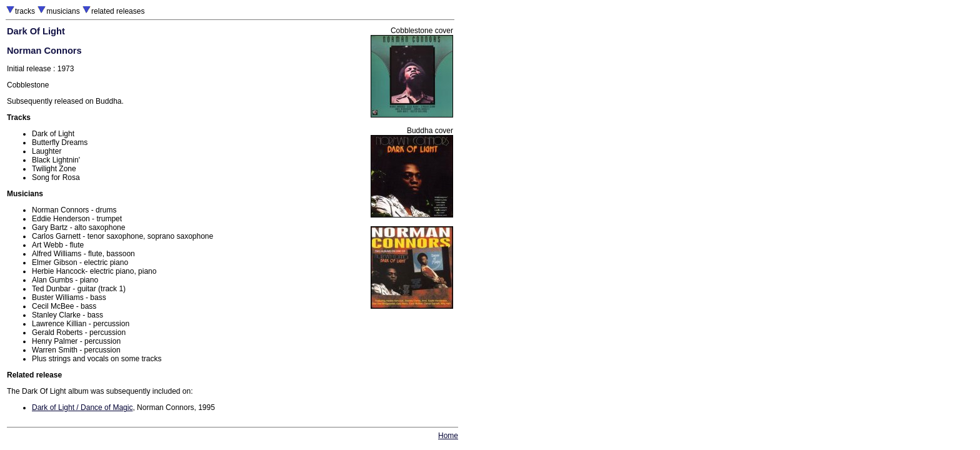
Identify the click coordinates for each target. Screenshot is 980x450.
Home (448, 436)
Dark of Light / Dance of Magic (82, 407)
